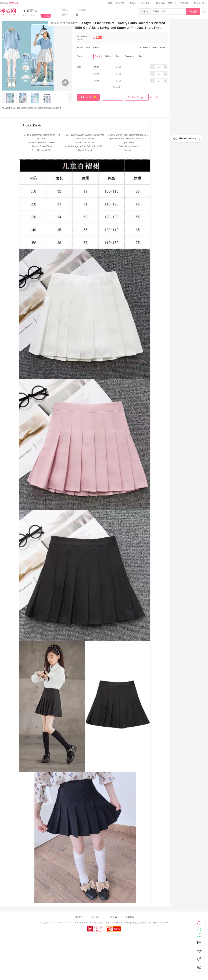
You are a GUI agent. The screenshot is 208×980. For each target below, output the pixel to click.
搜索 (193, 12)
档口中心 (147, 3)
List (112, 97)
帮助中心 (172, 3)
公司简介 (78, 917)
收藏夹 (134, 3)
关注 (47, 16)
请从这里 (9, 3)
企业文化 (95, 917)
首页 (110, 3)
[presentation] (3, 98)
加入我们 (113, 917)
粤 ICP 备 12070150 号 (85, 923)
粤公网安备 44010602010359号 (114, 923)
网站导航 (185, 3)
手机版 (160, 3)
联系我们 (130, 917)
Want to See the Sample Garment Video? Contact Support (34, 108)
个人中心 (121, 3)
